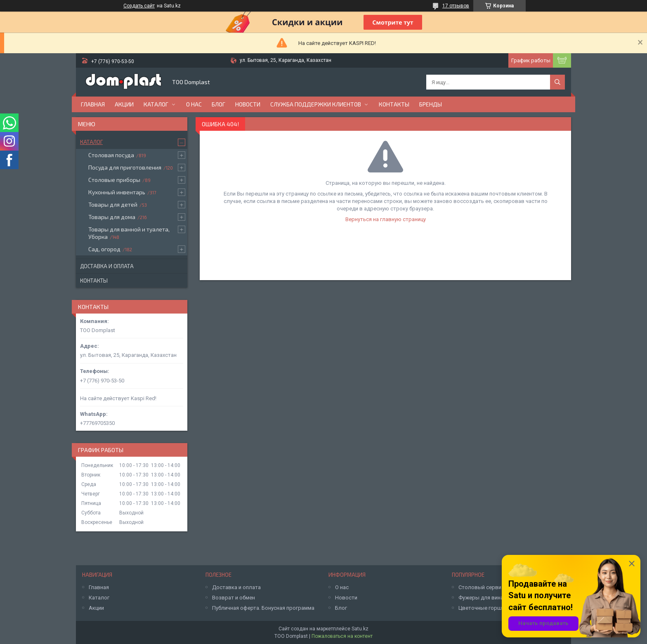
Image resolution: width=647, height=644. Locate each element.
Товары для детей (113, 204)
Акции (124, 104)
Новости (248, 104)
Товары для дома (112, 217)
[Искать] (557, 82)
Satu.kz (360, 629)
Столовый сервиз (481, 587)
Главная (93, 104)
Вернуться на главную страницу (386, 219)
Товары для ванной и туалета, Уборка (129, 233)
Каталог (156, 104)
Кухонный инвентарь (117, 192)
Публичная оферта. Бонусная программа (263, 608)
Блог (218, 104)
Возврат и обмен (234, 598)
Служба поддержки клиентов (316, 104)
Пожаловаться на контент (342, 636)
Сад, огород (104, 249)
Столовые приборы (114, 180)
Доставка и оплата (107, 266)
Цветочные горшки (483, 608)
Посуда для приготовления (125, 167)
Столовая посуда (111, 155)
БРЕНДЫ (431, 104)
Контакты (394, 104)
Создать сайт (139, 6)
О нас (194, 104)
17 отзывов (456, 6)
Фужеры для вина (481, 598)
